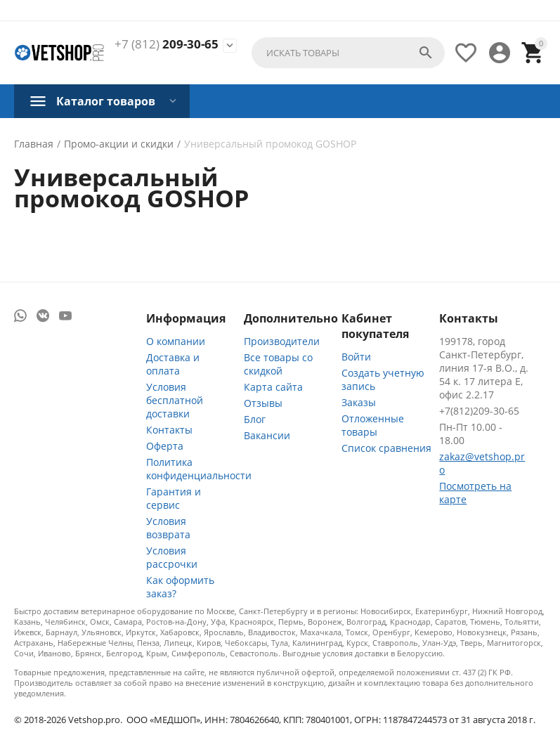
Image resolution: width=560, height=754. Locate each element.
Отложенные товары (373, 425)
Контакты (169, 430)
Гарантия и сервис (174, 498)
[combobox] (348, 53)
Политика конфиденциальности (199, 469)
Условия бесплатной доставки (175, 400)
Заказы (359, 402)
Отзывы (263, 403)
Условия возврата (168, 528)
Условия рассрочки (172, 557)
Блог (255, 419)
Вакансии (267, 435)
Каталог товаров (106, 101)
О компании (176, 341)
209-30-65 (167, 44)
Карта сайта (273, 387)
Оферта (165, 446)
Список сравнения (386, 448)
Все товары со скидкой (278, 364)
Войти (356, 357)
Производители (282, 341)
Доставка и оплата (173, 364)
